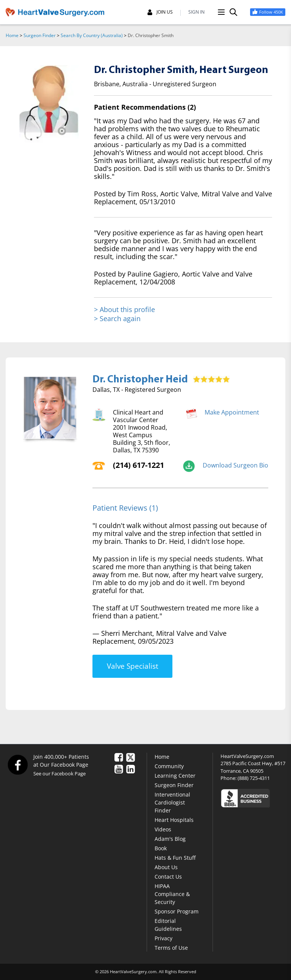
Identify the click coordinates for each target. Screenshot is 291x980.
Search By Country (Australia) (92, 35)
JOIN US (160, 12)
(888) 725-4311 (254, 778)
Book (161, 848)
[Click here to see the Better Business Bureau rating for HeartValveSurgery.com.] (253, 798)
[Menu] (221, 12)
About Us (166, 867)
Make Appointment (232, 412)
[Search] (233, 12)
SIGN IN (196, 12)
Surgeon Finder (40, 35)
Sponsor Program (177, 911)
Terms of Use (171, 948)
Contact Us (168, 877)
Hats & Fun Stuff (175, 858)
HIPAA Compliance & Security (172, 894)
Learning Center (175, 776)
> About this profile (124, 310)
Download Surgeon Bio (235, 465)
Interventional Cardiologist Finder (172, 802)
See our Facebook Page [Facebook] (59, 773)
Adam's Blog (170, 839)
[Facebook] (17, 764)
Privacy (163, 938)
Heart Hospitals (174, 820)
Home (12, 35)
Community (169, 766)
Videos (163, 829)
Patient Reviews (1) (125, 508)
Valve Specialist (133, 666)
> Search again (117, 318)
